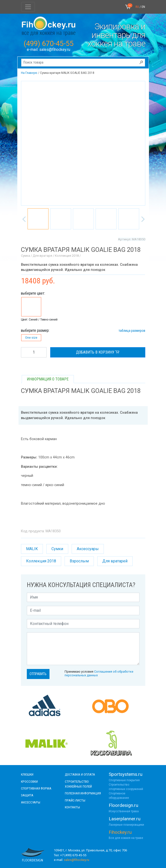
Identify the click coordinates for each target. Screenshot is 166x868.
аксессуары (31, 802)
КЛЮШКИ (27, 774)
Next (142, 218)
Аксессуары (88, 549)
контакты (72, 807)
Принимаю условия (99, 673)
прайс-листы (75, 800)
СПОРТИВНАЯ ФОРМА (36, 788)
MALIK (32, 549)
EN (143, 7)
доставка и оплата (80, 774)
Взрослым (79, 561)
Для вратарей (115, 561)
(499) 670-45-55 (49, 44)
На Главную (29, 73)
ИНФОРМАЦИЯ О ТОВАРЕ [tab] (48, 379)
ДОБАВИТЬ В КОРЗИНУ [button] (98, 352)
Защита (27, 795)
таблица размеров (132, 331)
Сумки (57, 549)
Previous (23, 218)
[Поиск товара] (83, 63)
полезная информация (83, 793)
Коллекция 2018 (41, 561)
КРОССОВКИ (29, 781)
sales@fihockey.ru (55, 50)
